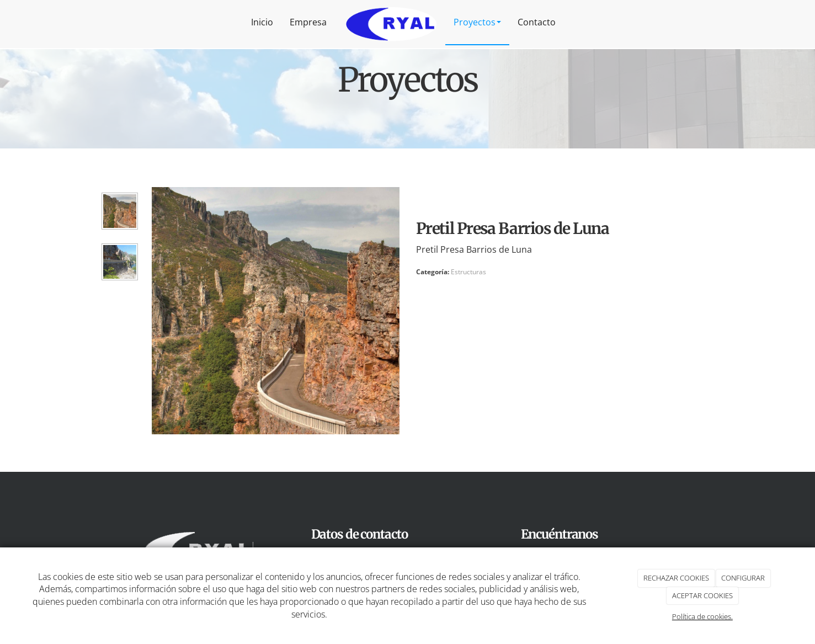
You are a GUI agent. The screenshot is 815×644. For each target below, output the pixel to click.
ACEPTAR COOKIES (702, 595)
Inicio (262, 22)
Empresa (308, 22)
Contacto (537, 22)
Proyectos (477, 22)
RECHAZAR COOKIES (676, 578)
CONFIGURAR (743, 578)
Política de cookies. (702, 616)
